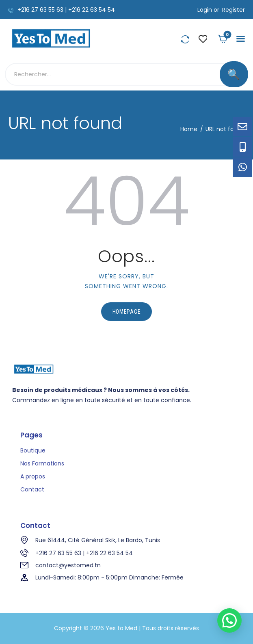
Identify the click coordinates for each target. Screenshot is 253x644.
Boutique (33, 450)
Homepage (127, 312)
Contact (32, 489)
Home (189, 129)
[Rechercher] (234, 74)
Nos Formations (42, 463)
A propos (33, 476)
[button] (241, 39)
